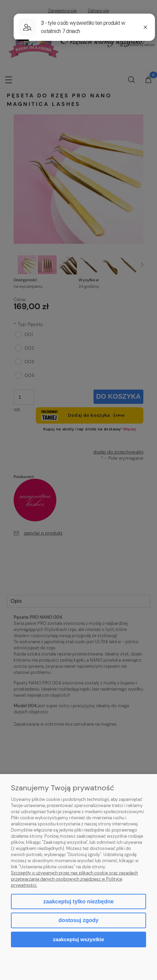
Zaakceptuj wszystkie (78, 939)
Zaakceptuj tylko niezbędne (78, 902)
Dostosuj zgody (78, 920)
